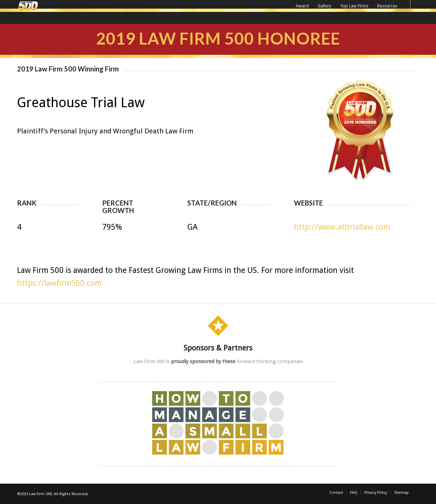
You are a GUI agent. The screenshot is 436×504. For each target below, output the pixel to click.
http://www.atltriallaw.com (342, 227)
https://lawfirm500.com (59, 283)
